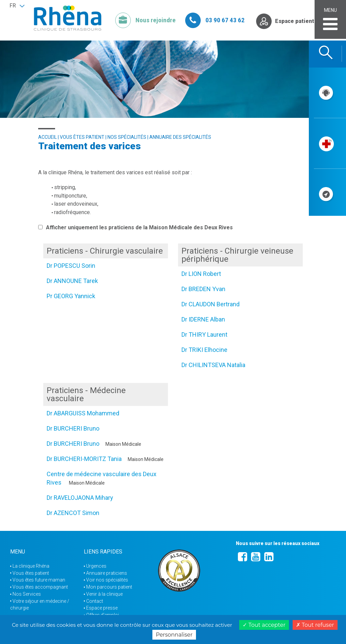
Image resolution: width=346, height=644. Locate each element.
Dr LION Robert (201, 274)
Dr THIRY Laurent (204, 334)
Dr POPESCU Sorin (71, 266)
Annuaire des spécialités (180, 137)
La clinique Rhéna (31, 566)
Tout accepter (264, 625)
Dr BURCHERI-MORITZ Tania (84, 459)
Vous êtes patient (82, 137)
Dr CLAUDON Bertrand (211, 304)
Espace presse (102, 608)
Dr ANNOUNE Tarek (72, 281)
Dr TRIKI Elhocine (204, 350)
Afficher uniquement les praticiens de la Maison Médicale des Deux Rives (135, 227)
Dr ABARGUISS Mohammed (83, 413)
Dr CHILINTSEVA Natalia (213, 365)
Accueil (47, 137)
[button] (17, 6)
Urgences (96, 566)
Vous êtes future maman (39, 580)
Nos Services (27, 594)
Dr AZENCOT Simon (73, 513)
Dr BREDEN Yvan (203, 289)
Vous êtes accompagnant (40, 587)
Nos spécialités (127, 137)
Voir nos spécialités (107, 580)
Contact (95, 601)
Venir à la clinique (104, 594)
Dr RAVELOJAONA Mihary (80, 498)
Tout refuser (315, 625)
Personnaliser (174, 635)
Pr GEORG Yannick (71, 296)
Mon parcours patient (109, 587)
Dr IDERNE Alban (203, 319)
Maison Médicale (123, 444)
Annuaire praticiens (107, 573)
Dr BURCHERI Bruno (73, 428)
